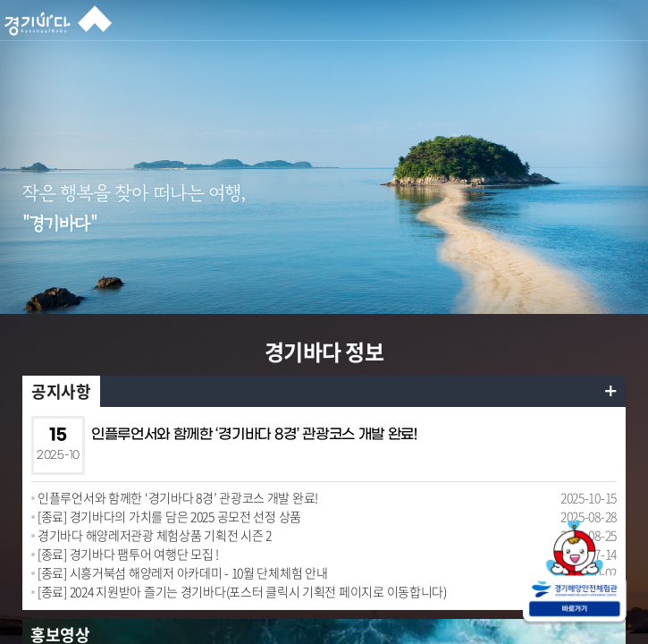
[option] (324, 226)
